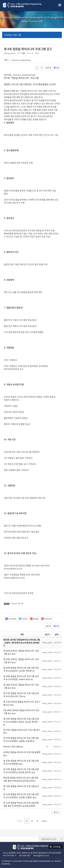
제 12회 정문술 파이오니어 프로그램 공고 (21, 786)
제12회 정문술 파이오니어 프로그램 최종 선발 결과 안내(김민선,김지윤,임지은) (21, 779)
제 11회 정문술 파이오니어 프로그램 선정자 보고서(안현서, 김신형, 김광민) (21, 796)
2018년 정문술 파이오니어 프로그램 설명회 (22, 752)
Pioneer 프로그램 (13, 35)
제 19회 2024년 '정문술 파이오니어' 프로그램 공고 (21, 661)
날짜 (57, 634)
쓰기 (56, 813)
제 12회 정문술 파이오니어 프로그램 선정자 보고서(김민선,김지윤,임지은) (21, 771)
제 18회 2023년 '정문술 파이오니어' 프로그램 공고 (21, 686)
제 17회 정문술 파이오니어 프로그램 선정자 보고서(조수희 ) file (21, 695)
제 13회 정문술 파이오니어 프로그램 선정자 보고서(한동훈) (21, 762)
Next (45, 821)
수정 (48, 68)
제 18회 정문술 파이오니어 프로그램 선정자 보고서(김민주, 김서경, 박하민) (21, 669)
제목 (22, 634)
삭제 (56, 68)
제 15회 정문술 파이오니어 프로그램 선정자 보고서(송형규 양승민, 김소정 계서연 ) (21, 720)
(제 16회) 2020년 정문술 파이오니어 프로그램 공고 (21, 712)
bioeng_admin (10, 53)
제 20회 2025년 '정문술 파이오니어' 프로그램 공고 (21, 652)
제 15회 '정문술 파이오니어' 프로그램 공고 (22, 730)
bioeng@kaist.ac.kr (41, 855)
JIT (47, 747)
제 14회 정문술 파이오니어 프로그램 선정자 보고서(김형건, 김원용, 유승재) (21, 739)
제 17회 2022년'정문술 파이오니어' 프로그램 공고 (22, 703)
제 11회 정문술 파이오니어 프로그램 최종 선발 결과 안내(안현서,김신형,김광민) (21, 804)
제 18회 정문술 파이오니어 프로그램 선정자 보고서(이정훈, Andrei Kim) (21, 678)
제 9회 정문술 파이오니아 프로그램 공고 (28, 49)
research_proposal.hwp (21, 60)
